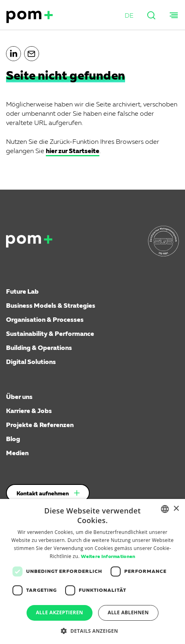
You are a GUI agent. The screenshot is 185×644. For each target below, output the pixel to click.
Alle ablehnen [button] (128, 612)
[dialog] (92, 571)
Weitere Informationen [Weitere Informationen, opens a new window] (108, 557)
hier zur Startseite (73, 151)
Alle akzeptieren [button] (60, 612)
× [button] (176, 509)
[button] (129, 16)
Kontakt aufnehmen (43, 494)
